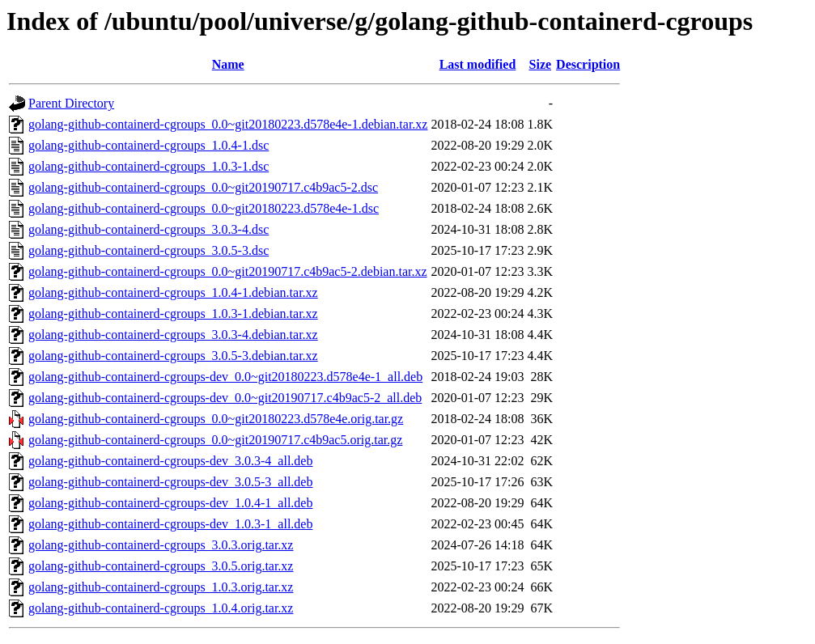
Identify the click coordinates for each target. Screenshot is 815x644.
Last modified (478, 64)
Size (541, 64)
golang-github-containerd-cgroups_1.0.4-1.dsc (149, 145)
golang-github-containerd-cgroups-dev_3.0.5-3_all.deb (170, 482)
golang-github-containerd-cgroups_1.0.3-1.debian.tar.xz (173, 314)
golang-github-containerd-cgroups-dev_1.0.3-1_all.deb (170, 524)
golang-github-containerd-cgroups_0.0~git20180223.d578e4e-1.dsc (204, 208)
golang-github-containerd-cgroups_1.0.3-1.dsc (149, 166)
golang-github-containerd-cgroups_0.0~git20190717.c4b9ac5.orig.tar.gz (215, 440)
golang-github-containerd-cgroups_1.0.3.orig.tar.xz (161, 587)
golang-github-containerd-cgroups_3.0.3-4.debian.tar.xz (173, 335)
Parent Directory (71, 103)
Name (228, 64)
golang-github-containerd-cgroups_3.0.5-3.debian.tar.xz (173, 356)
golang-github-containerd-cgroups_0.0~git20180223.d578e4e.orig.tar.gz (216, 419)
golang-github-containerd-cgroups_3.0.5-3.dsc (149, 250)
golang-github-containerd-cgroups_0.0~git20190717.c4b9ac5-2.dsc (203, 187)
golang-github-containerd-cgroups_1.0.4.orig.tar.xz (161, 608)
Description (588, 64)
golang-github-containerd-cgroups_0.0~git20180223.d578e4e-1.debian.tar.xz (228, 124)
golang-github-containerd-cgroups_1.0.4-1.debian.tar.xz (173, 292)
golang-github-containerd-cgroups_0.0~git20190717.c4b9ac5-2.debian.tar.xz (228, 271)
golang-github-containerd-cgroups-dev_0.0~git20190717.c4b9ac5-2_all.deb (225, 398)
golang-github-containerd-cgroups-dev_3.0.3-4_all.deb (170, 461)
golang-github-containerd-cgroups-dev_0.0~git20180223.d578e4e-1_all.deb (225, 377)
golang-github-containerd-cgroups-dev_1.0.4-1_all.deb (170, 503)
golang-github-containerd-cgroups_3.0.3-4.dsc (149, 229)
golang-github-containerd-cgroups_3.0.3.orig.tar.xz (161, 545)
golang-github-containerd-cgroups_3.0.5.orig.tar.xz (161, 566)
